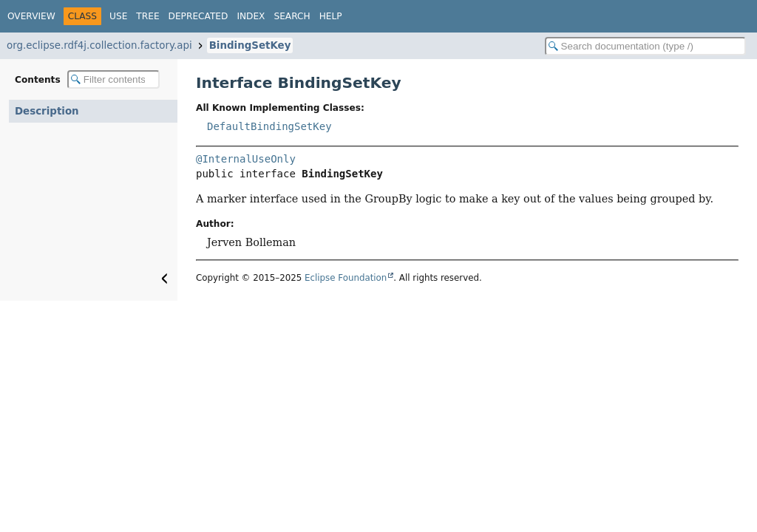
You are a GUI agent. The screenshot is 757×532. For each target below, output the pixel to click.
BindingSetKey (250, 45)
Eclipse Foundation (346, 278)
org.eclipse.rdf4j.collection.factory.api (99, 45)
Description (47, 111)
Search (292, 16)
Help (331, 16)
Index (251, 16)
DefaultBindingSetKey (269, 126)
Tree (147, 16)
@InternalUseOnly (246, 159)
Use (118, 16)
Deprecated (198, 16)
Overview (31, 16)
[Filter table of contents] (113, 79)
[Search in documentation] (645, 46)
